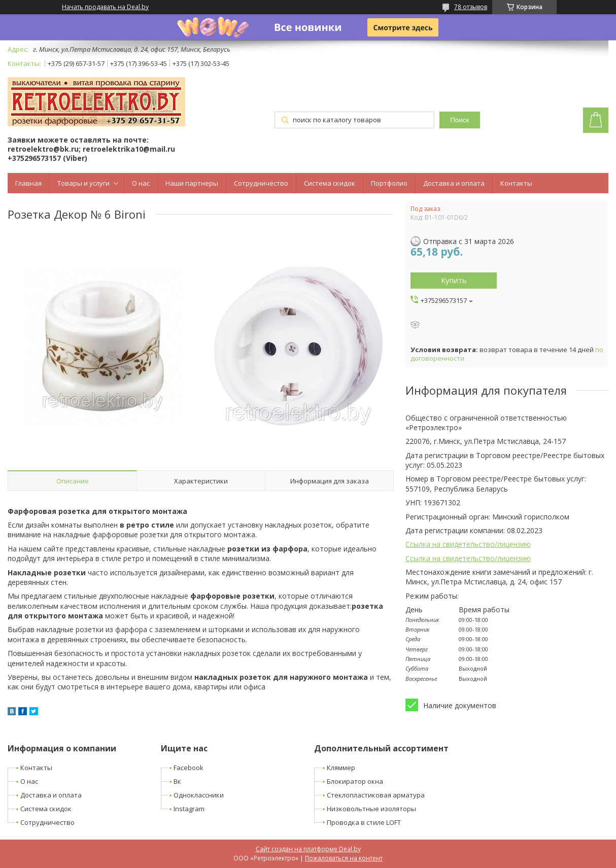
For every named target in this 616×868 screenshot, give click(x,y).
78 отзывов (471, 7)
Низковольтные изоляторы (371, 809)
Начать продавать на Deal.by (105, 7)
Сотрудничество (261, 183)
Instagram (189, 809)
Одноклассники (199, 795)
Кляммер (341, 768)
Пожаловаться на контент (344, 858)
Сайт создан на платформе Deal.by (308, 849)
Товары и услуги (83, 183)
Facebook (189, 768)
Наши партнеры (192, 183)
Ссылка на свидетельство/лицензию (468, 544)
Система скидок (330, 183)
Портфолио (389, 183)
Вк (177, 781)
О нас (141, 183)
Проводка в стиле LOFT (364, 822)
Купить (454, 280)
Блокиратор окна (355, 781)
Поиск (459, 120)
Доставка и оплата (454, 183)
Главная (28, 183)
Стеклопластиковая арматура (376, 795)
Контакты (516, 183)
